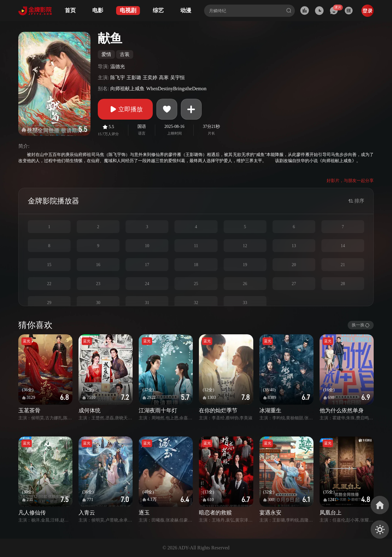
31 (147, 303)
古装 (125, 54)
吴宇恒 (178, 78)
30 (98, 303)
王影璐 (134, 78)
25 (196, 284)
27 (294, 284)
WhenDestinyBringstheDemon (176, 89)
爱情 (106, 54)
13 (294, 246)
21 (343, 265)
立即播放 (125, 109)
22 (49, 284)
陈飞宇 (118, 78)
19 (245, 265)
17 (147, 265)
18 (196, 265)
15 (49, 265)
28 (343, 284)
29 (49, 303)
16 (98, 265)
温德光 (118, 67)
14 (343, 246)
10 (147, 246)
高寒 (164, 78)
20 (294, 265)
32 (196, 303)
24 (147, 284)
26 (245, 284)
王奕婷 (150, 78)
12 (245, 246)
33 (245, 303)
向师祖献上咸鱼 (127, 89)
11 (196, 246)
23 (98, 284)
